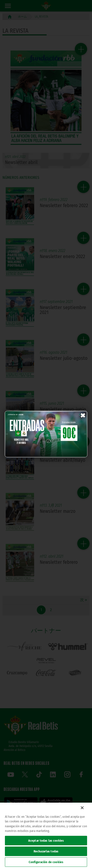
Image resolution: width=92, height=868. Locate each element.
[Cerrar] (82, 808)
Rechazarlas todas (46, 851)
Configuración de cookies (46, 862)
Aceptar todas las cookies (46, 841)
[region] (46, 835)
